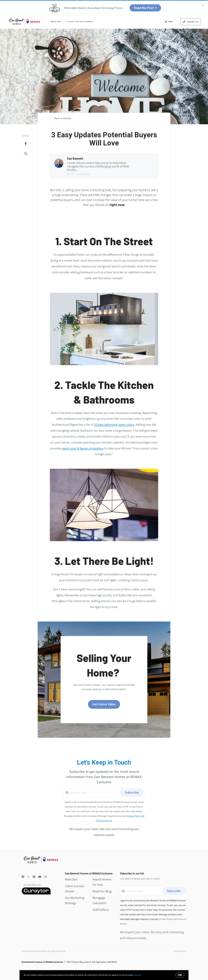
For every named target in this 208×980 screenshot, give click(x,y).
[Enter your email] (95, 793)
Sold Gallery (101, 910)
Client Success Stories (80, 22)
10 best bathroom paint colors (114, 425)
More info (138, 975)
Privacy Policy (180, 951)
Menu (169, 22)
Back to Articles (63, 118)
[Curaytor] (36, 894)
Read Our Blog (102, 891)
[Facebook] (23, 877)
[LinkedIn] (34, 877)
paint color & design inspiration (83, 448)
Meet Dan (56, 22)
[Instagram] (45, 877)
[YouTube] (40, 877)
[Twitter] (29, 877)
